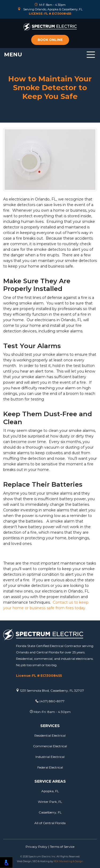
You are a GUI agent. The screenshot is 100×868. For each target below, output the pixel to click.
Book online (50, 40)
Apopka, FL (50, 791)
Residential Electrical (50, 735)
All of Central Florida (50, 823)
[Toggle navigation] (50, 55)
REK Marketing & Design (68, 861)
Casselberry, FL (50, 812)
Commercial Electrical (50, 746)
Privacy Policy (37, 847)
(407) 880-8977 (50, 701)
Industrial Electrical (50, 757)
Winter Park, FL (50, 802)
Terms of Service (62, 847)
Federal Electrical (50, 767)
